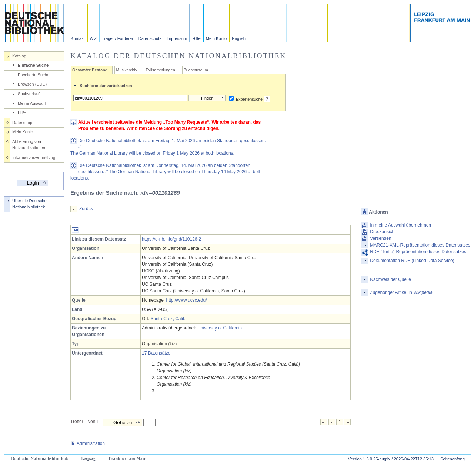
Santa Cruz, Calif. (168, 319)
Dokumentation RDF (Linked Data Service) (412, 261)
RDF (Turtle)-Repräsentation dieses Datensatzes (418, 252)
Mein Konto (216, 38)
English (239, 38)
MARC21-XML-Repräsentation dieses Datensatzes (420, 245)
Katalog (19, 56)
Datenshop (22, 123)
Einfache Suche (33, 65)
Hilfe (196, 38)
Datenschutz (150, 38)
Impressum (177, 38)
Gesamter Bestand (90, 70)
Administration (88, 443)
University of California (220, 328)
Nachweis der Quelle (390, 279)
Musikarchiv (126, 70)
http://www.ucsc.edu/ (186, 300)
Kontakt (78, 38)
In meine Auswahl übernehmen (400, 225)
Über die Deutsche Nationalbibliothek (29, 204)
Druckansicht (383, 232)
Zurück (86, 209)
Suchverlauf (29, 94)
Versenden (380, 238)
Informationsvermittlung (34, 157)
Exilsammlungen (160, 70)
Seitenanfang (453, 459)
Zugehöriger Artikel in (401, 292)
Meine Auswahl (32, 103)
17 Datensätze (156, 353)
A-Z (93, 38)
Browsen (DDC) (32, 84)
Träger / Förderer (118, 38)
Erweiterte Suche (34, 75)
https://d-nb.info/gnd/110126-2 (171, 239)
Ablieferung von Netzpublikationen (29, 145)
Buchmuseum (196, 70)
